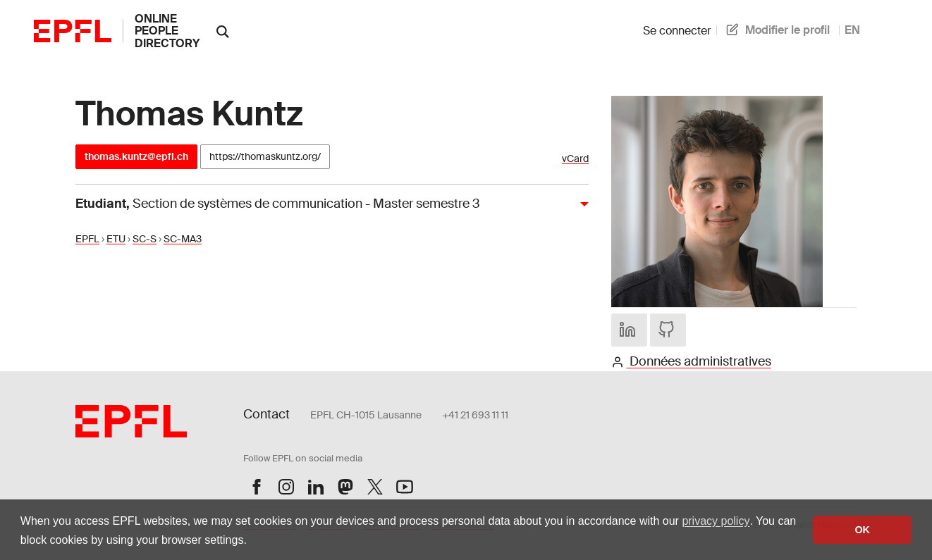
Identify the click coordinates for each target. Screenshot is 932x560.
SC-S (145, 239)
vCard (575, 159)
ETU (116, 239)
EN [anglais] (852, 30)
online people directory (167, 31)
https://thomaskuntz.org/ (265, 156)
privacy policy (716, 521)
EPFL (87, 239)
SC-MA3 (183, 239)
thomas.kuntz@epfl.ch (136, 156)
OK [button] (862, 530)
